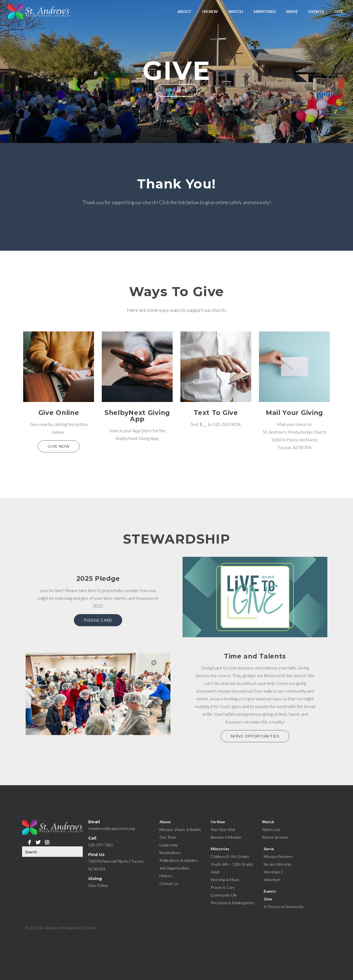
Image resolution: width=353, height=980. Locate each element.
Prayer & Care (223, 887)
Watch (236, 11)
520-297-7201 (101, 845)
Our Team (168, 837)
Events (316, 11)
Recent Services (275, 837)
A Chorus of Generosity (284, 907)
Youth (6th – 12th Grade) (232, 864)
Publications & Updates (179, 860)
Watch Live (271, 829)
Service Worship (277, 864)
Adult (215, 872)
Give (339, 11)
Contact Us (169, 883)
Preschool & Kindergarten (232, 903)
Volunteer (272, 880)
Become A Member (226, 837)
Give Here (176, 90)
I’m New (210, 11)
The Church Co (32, 941)
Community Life (224, 895)
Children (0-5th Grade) (230, 856)
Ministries (265, 11)
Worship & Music (225, 880)
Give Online (98, 885)
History (166, 876)
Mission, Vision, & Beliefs (180, 829)
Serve (292, 11)
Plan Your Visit (223, 829)
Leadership (169, 845)
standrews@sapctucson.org (111, 828)
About (184, 11)
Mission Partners (278, 856)
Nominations (170, 853)
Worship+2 (273, 872)
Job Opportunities (175, 868)
